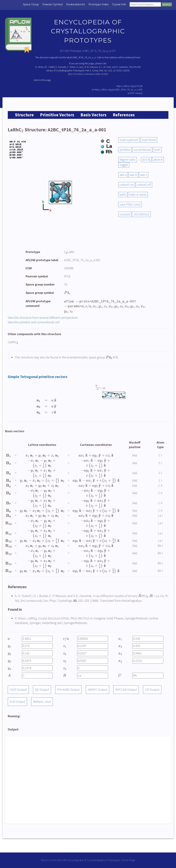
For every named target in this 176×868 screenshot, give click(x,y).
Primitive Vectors (57, 115)
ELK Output (17, 702)
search (167, 4)
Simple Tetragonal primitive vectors (38, 377)
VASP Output (18, 690)
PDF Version (136, 93)
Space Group (31, 4)
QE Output (42, 690)
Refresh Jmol (42, 702)
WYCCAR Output (126, 690)
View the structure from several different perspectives (43, 318)
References (124, 115)
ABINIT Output (97, 690)
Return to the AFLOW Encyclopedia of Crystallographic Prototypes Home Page (88, 860)
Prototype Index (99, 4)
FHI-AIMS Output (68, 690)
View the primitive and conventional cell (34, 322)
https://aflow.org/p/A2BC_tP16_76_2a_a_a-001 (118, 90)
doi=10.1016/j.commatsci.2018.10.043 (88, 74)
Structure (24, 115)
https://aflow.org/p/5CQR (129, 86)
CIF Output (152, 690)
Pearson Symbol (53, 4)
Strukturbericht (76, 4)
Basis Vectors (93, 115)
